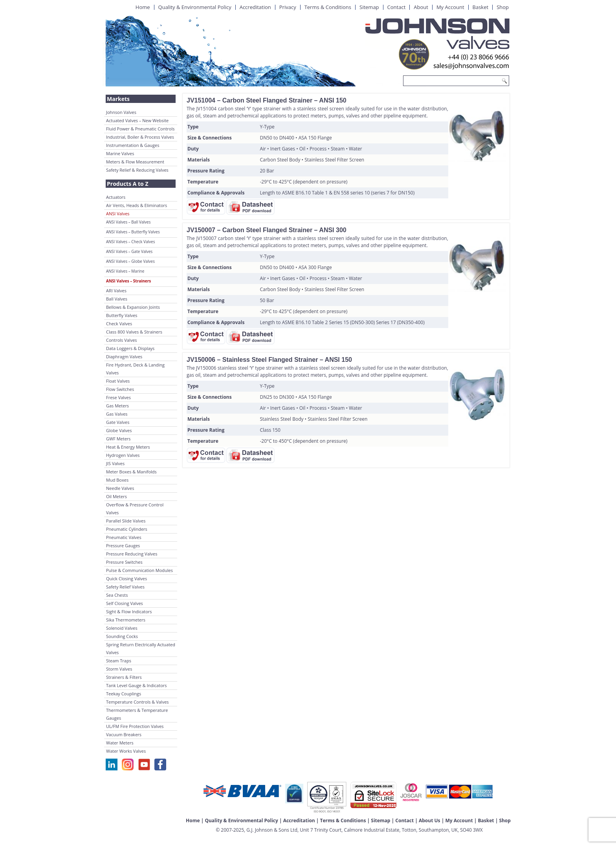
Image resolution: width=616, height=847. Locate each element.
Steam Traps (119, 661)
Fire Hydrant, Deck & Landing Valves (135, 369)
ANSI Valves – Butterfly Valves (133, 232)
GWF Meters (118, 439)
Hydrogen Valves (123, 455)
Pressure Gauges (123, 545)
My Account (450, 7)
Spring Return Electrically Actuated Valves (141, 648)
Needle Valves (120, 488)
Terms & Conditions (328, 7)
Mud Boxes (117, 480)
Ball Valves (117, 299)
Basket (481, 7)
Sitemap (369, 7)
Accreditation (255, 7)
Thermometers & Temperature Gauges (137, 714)
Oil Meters (116, 496)
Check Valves (119, 324)
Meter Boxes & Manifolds (131, 472)
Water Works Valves (126, 751)
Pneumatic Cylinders (127, 529)
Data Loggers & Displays (130, 348)
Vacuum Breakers (124, 734)
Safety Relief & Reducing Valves (137, 170)
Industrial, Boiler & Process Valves (140, 137)
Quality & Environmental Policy (195, 7)
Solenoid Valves (122, 628)
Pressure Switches (124, 562)
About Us (430, 820)
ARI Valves (116, 291)
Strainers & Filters (124, 677)
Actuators (116, 197)
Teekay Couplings (124, 694)
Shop (503, 7)
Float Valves (118, 381)
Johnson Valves (121, 112)
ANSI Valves (118, 214)
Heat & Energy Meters (128, 447)
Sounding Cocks (122, 636)
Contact (397, 7)
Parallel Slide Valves (126, 521)
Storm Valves (119, 669)
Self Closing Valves (125, 603)
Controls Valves (122, 340)
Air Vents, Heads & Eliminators (137, 205)
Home (143, 7)
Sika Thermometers (126, 620)
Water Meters (120, 743)
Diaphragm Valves (124, 357)
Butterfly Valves (122, 315)
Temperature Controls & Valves (137, 702)
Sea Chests (117, 595)
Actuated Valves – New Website (137, 120)
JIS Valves (115, 463)
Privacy (288, 7)
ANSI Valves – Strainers (128, 281)
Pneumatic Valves (124, 537)
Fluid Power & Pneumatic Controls (140, 129)
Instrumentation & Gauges (133, 145)
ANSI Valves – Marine (125, 271)
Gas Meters (117, 406)
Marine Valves (120, 153)
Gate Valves (118, 422)
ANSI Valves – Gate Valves (129, 251)
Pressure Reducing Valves (132, 554)
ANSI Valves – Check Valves (130, 242)
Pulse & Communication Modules (139, 570)
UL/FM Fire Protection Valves (135, 726)
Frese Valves (118, 397)
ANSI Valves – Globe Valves (130, 261)
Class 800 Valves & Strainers (134, 332)
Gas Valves (117, 414)
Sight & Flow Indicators (129, 611)
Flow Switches (120, 389)
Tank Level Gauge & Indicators (137, 685)
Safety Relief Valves (125, 587)
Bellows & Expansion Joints (133, 307)
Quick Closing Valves (126, 578)
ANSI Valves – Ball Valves (128, 222)
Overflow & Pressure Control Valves (135, 509)
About (421, 7)
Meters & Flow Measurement (135, 162)
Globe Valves (119, 430)
